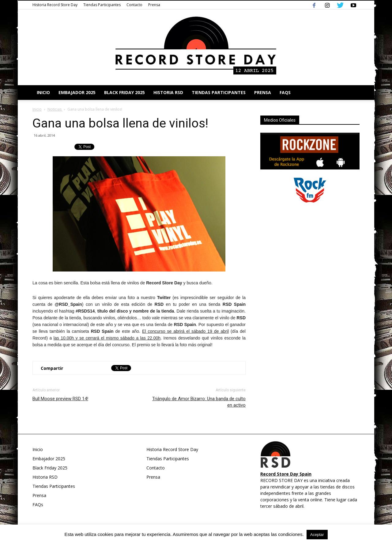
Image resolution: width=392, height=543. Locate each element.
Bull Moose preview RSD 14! (60, 399)
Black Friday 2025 (124, 92)
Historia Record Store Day (55, 5)
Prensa (154, 5)
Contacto (134, 5)
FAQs (285, 92)
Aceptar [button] (317, 535)
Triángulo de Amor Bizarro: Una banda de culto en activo (199, 402)
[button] (352, 93)
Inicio (43, 92)
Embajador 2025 (77, 92)
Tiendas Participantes (102, 5)
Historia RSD (168, 92)
